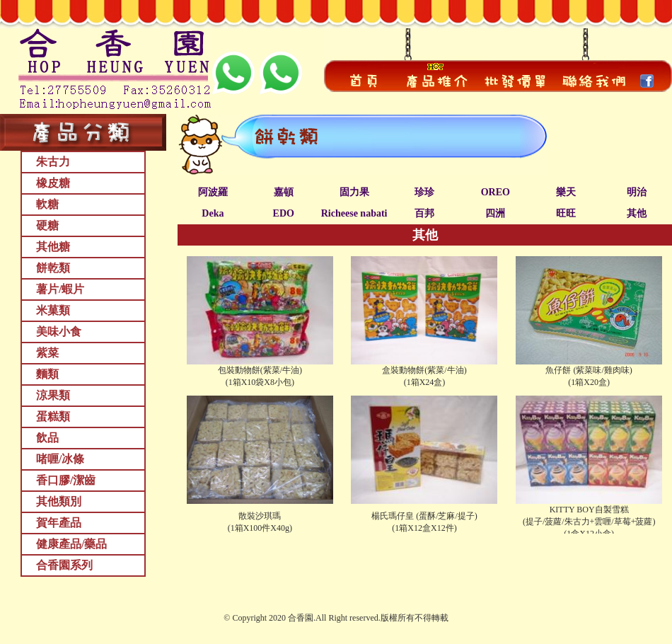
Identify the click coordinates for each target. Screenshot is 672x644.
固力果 (354, 192)
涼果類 (53, 395)
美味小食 (59, 332)
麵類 (47, 374)
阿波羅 (213, 192)
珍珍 (424, 192)
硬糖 (47, 225)
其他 (637, 213)
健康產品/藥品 (71, 544)
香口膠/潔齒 (66, 480)
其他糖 (53, 247)
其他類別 (59, 501)
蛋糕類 (53, 416)
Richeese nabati (354, 213)
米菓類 (53, 310)
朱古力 (53, 162)
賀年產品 (59, 523)
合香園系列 (64, 565)
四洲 (495, 213)
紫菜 (47, 353)
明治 (637, 192)
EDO (284, 213)
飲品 (47, 438)
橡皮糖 (53, 183)
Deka (213, 213)
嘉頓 (284, 192)
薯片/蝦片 (60, 289)
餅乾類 (53, 268)
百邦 (424, 213)
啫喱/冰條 (60, 459)
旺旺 (566, 213)
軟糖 (47, 204)
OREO (496, 192)
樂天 (566, 192)
